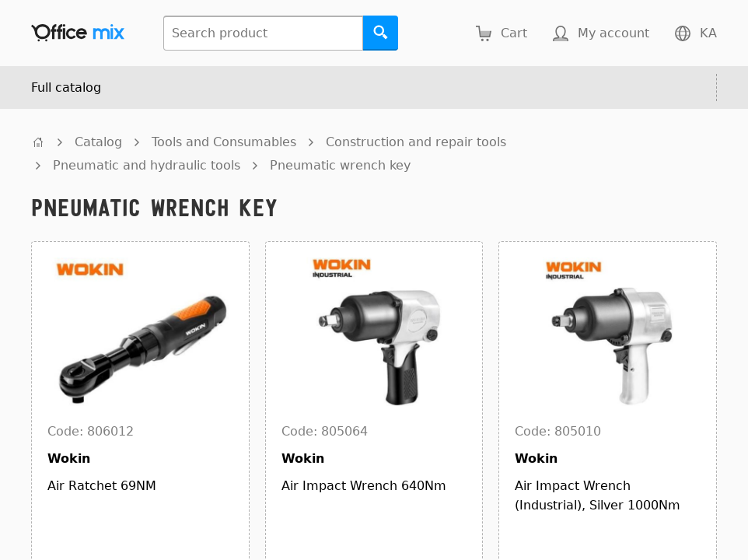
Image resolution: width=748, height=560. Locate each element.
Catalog (98, 142)
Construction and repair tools (416, 142)
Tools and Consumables (224, 142)
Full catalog (66, 87)
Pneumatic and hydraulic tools (147, 165)
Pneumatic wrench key (340, 165)
